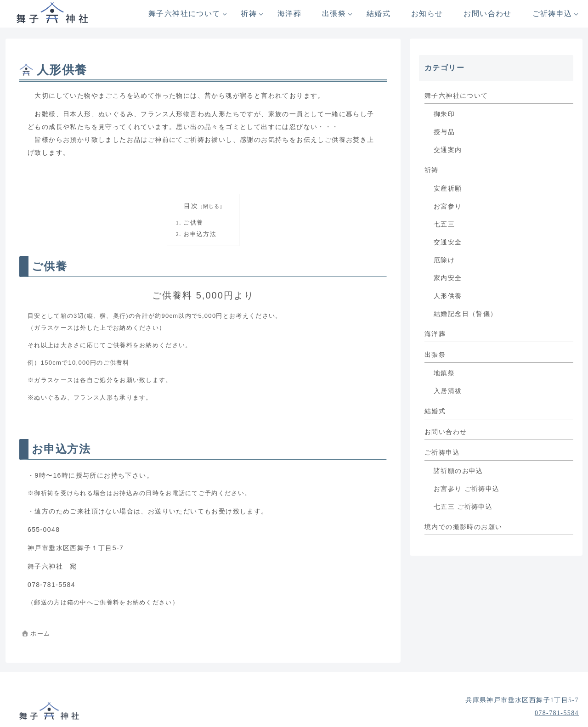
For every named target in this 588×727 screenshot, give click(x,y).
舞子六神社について (456, 96)
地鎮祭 (444, 373)
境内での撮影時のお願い (463, 527)
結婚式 (435, 411)
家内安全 (448, 278)
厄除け (444, 260)
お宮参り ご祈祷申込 (467, 489)
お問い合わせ (446, 432)
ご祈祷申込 (442, 453)
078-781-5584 (557, 713)
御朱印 (444, 114)
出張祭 (435, 355)
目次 (191, 206)
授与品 (444, 132)
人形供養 (448, 296)
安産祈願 (448, 189)
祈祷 (432, 170)
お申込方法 (200, 234)
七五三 (444, 224)
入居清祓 (448, 391)
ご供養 (193, 223)
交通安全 (448, 242)
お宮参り (448, 206)
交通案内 (448, 150)
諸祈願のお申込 (458, 471)
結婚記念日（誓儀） (466, 314)
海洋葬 (435, 334)
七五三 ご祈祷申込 (463, 507)
